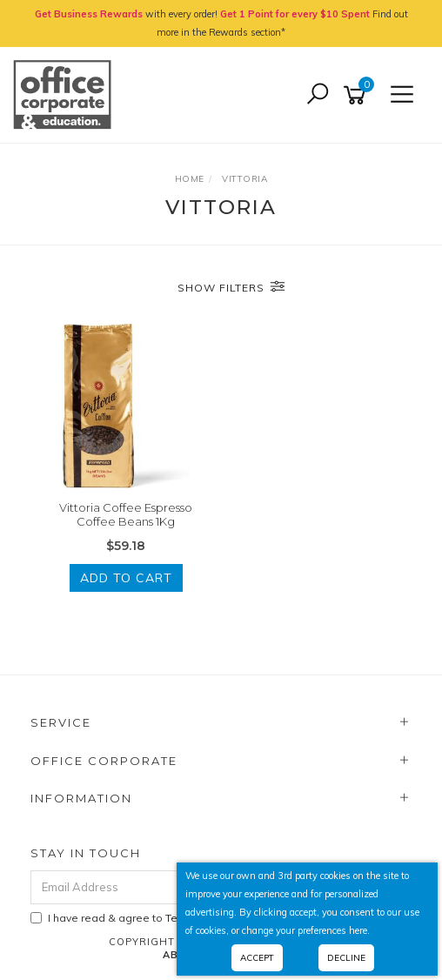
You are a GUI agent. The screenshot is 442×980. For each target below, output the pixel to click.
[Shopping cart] (358, 95)
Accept (257, 958)
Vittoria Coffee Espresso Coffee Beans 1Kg (126, 514)
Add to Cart (126, 578)
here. (359, 930)
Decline (346, 958)
